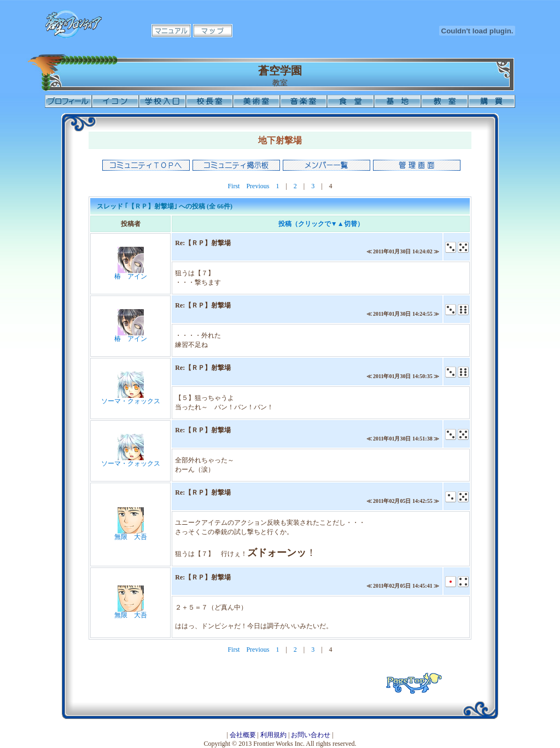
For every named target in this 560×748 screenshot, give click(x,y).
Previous (258, 186)
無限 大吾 (131, 537)
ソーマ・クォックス (131, 401)
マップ (213, 31)
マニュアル (171, 31)
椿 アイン (131, 276)
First (234, 186)
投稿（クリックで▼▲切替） (321, 224)
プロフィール (68, 101)
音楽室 (304, 101)
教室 (445, 101)
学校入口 (162, 101)
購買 (492, 101)
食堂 (351, 101)
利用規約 (273, 735)
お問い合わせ (311, 735)
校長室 (209, 101)
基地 (398, 101)
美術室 (256, 101)
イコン (115, 101)
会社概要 (243, 735)
